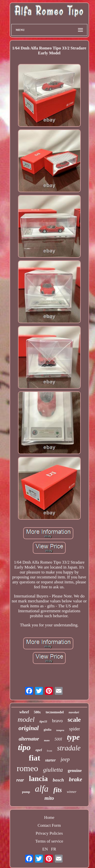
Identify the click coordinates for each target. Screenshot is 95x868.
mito (49, 798)
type (73, 737)
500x (37, 712)
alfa (42, 789)
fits (58, 790)
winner (72, 792)
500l (58, 739)
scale (74, 720)
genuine (75, 771)
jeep (65, 759)
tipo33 (43, 721)
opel (39, 750)
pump (26, 792)
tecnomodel (55, 712)
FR (54, 849)
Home (49, 817)
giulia (47, 730)
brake (76, 779)
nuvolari (74, 712)
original (29, 728)
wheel (24, 712)
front (49, 751)
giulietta (53, 770)
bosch (58, 780)
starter (50, 760)
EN (45, 849)
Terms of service (49, 841)
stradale (69, 748)
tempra (60, 730)
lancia (38, 778)
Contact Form (49, 825)
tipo (24, 747)
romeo (28, 768)
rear (20, 780)
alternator (29, 739)
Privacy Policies (49, 833)
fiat (35, 758)
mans (47, 740)
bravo (57, 721)
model (26, 719)
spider (75, 729)
